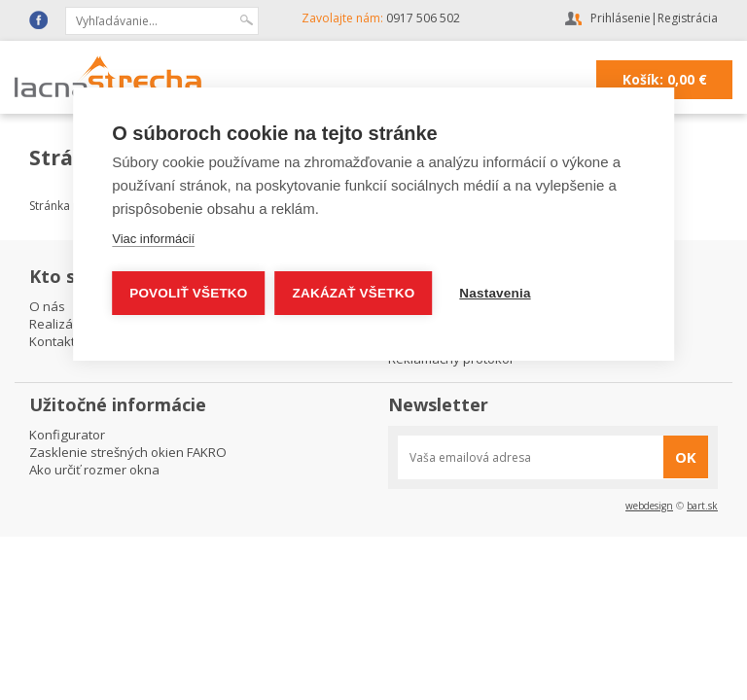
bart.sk (702, 506)
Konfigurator (67, 435)
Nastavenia (495, 293)
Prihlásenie (621, 18)
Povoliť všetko (188, 293)
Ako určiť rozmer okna (94, 470)
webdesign (649, 506)
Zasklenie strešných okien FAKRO (128, 452)
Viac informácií (153, 239)
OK (686, 457)
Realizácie (59, 324)
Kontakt (52, 341)
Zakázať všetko (354, 293)
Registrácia (688, 18)
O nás (47, 306)
